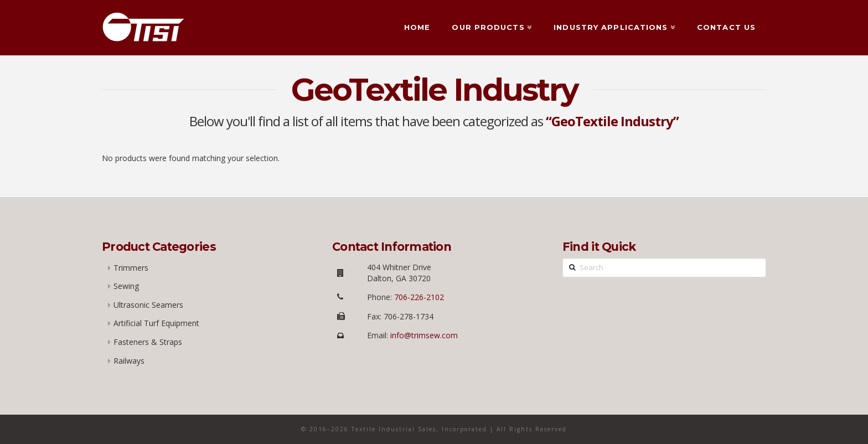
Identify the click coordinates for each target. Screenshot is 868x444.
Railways (129, 361)
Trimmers (131, 268)
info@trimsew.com (424, 335)
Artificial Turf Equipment (156, 323)
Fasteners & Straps (148, 342)
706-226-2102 (418, 297)
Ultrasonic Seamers (148, 305)
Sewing (126, 286)
